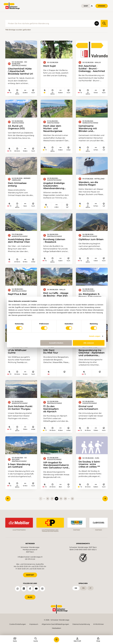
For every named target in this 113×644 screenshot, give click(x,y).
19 (61, 499)
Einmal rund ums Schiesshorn (88, 408)
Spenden (102, 6)
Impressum (34, 624)
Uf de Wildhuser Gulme (17, 351)
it (90, 588)
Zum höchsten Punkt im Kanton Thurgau (20, 408)
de (76, 588)
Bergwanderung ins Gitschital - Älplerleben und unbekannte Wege (92, 353)
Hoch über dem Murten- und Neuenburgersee (53, 128)
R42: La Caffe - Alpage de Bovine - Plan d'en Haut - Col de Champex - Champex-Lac (56, 296)
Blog (30, 597)
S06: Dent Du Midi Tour (51, 351)
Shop (86, 6)
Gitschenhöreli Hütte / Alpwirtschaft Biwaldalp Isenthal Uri (20, 71)
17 (52, 499)
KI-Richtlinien (99, 624)
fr (83, 588)
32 (72, 499)
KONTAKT (30, 575)
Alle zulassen (89, 343)
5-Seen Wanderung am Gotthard (19, 466)
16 (48, 499)
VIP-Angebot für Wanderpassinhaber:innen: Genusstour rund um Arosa (56, 465)
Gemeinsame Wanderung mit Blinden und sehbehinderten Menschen (88, 128)
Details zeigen (95, 336)
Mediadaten (56, 628)
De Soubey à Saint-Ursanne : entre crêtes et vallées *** (89, 464)
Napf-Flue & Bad (17, 294)
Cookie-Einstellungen (18, 624)
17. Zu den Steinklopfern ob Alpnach (51, 409)
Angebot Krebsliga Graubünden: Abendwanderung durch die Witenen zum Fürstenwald (54, 186)
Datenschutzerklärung (81, 624)
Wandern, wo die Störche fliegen (88, 184)
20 (65, 499)
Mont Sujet (49, 66)
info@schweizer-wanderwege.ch (30, 557)
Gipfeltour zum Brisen (91, 239)
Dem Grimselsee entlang (17, 184)
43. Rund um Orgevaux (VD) (16, 127)
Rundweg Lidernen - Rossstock (54, 241)
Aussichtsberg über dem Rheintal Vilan (19, 241)
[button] (56, 640)
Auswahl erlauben (56, 343)
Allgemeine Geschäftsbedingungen (55, 624)
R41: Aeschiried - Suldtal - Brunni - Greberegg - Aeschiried (92, 68)
